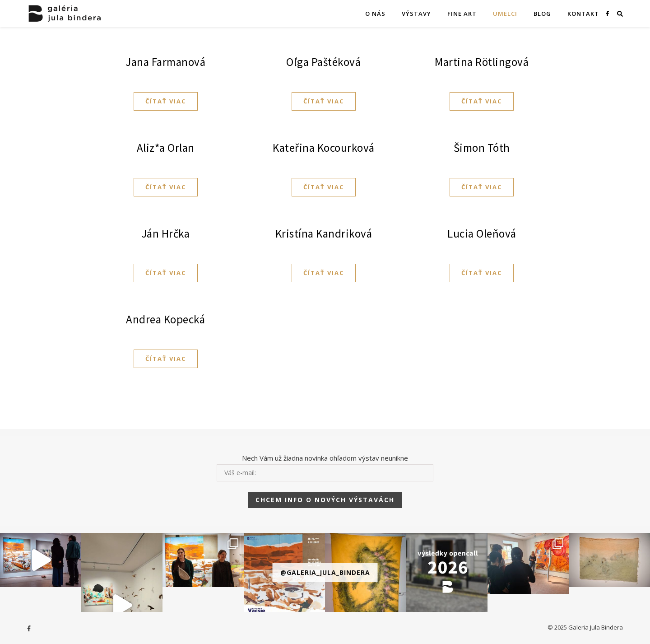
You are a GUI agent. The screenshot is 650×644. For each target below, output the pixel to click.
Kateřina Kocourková (324, 148)
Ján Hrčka (166, 233)
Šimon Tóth (482, 148)
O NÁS (375, 14)
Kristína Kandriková (324, 233)
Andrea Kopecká (165, 319)
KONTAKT (583, 14)
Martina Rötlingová (482, 62)
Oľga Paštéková (323, 62)
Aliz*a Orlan (166, 148)
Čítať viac (166, 101)
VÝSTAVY (416, 14)
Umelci (505, 14)
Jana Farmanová (165, 62)
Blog (542, 14)
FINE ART (462, 14)
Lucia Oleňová (482, 233)
